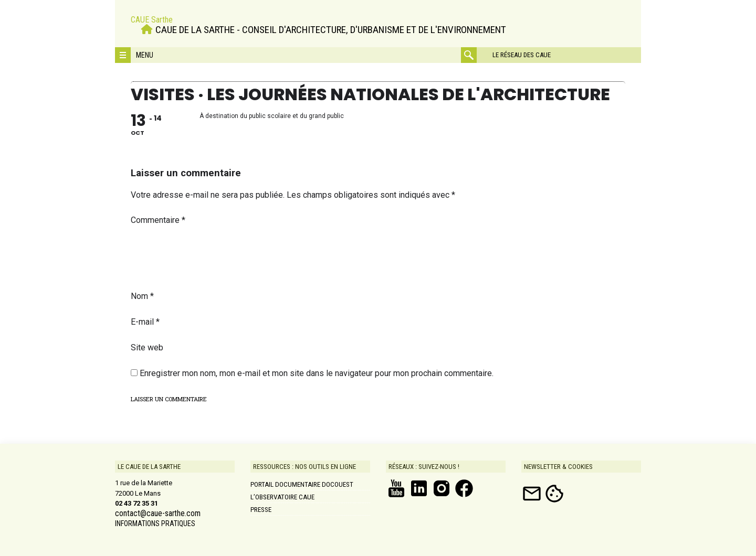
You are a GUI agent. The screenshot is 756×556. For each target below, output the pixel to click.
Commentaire (158, 220)
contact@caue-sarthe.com (158, 514)
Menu (145, 55)
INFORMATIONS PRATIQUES (155, 523)
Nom (142, 296)
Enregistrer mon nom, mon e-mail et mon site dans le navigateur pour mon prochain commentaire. (317, 373)
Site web (147, 347)
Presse (261, 510)
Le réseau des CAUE (522, 55)
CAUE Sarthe (152, 20)
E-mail (145, 322)
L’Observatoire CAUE (282, 497)
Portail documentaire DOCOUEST (302, 484)
